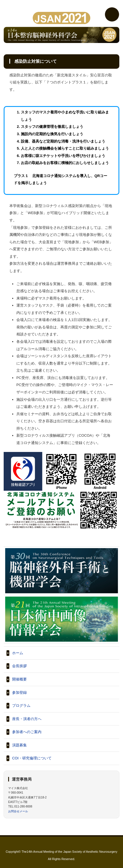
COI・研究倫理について (32, 758)
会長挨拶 (19, 666)
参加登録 (19, 693)
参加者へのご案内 (27, 732)
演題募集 (19, 745)
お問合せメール (18, 811)
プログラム (21, 706)
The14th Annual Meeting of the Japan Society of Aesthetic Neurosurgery (69, 852)
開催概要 (19, 679)
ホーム (18, 653)
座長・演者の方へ (27, 719)
